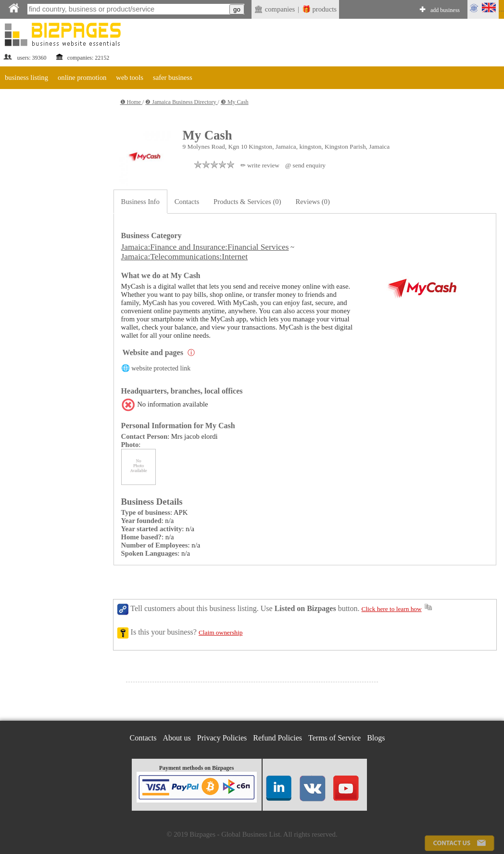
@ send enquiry (305, 165)
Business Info (140, 202)
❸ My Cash (235, 102)
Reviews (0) (313, 202)
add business (445, 10)
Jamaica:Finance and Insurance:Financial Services (205, 247)
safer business (173, 77)
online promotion (82, 77)
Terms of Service (334, 738)
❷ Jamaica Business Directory (181, 102)
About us (177, 738)
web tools (130, 77)
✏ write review (260, 165)
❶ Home (131, 102)
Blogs (376, 738)
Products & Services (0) (247, 202)
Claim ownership (220, 632)
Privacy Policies (222, 738)
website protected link (161, 368)
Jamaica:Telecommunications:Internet (184, 257)
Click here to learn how (392, 609)
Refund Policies (277, 738)
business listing (26, 77)
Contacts (187, 202)
